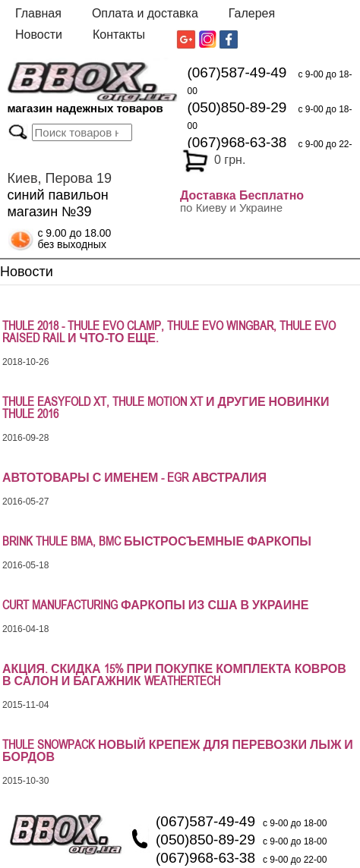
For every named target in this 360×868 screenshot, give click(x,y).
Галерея (252, 13)
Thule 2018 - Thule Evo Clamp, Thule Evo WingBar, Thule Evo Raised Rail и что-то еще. (169, 332)
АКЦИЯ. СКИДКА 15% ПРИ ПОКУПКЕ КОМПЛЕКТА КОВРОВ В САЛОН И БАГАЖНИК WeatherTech (174, 675)
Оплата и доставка (145, 13)
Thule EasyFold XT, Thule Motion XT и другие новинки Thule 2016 (166, 407)
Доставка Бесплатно (242, 195)
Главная (38, 13)
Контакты (119, 35)
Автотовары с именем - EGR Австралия (134, 477)
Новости (39, 35)
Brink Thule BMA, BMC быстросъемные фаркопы (157, 541)
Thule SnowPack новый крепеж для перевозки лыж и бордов (178, 750)
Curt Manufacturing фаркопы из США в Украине (155, 605)
